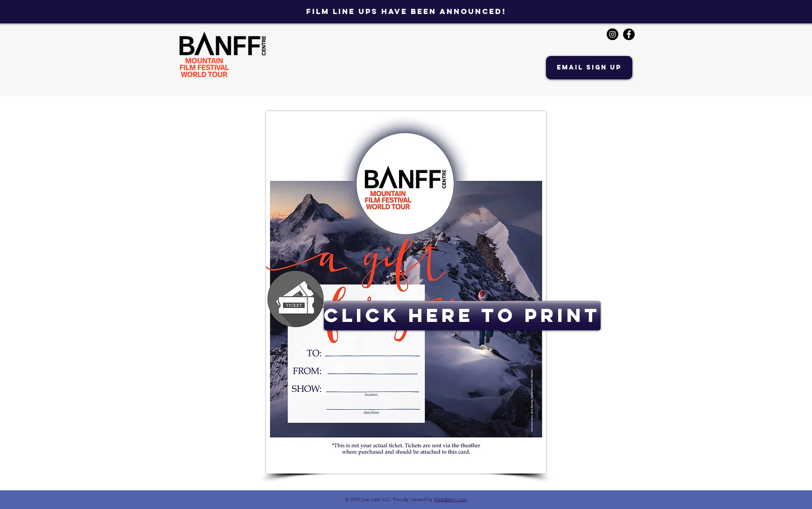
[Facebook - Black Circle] (629, 34)
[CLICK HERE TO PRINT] (462, 316)
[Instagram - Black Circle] (612, 34)
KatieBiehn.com (451, 499)
